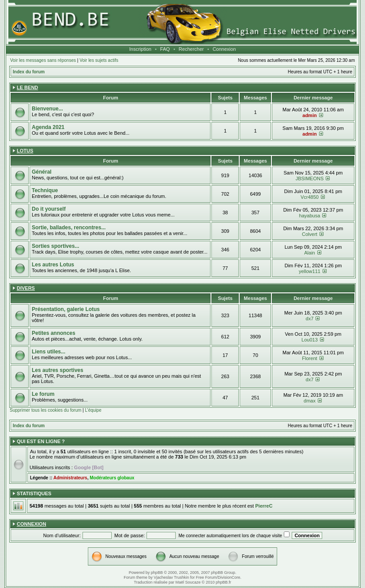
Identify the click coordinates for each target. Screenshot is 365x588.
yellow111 (310, 271)
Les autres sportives (58, 370)
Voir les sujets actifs (99, 60)
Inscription (140, 49)
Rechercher (191, 49)
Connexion (224, 49)
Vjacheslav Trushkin (171, 577)
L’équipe (93, 410)
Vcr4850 (310, 197)
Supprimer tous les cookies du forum (45, 410)
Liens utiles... (49, 352)
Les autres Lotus (53, 265)
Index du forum (29, 72)
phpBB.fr (224, 582)
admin (309, 115)
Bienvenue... (47, 109)
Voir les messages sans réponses (43, 60)
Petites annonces (54, 333)
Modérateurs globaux (112, 478)
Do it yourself (49, 209)
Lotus (25, 151)
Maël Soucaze (188, 582)
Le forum (43, 394)
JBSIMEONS (310, 178)
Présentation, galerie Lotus (66, 309)
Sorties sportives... (55, 246)
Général (42, 172)
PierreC (264, 506)
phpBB (157, 573)
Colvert (310, 234)
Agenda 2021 (48, 127)
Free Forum (206, 577)
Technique (45, 190)
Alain (309, 253)
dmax (310, 401)
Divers (26, 288)
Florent (309, 358)
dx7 (310, 319)
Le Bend (27, 87)
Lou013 (310, 340)
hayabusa (310, 216)
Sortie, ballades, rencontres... (69, 228)
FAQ (165, 49)
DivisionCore (229, 577)
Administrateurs (70, 478)
